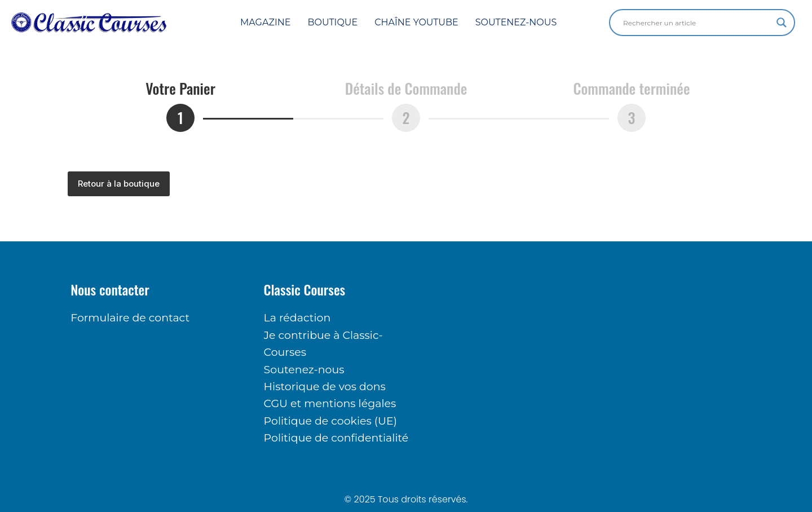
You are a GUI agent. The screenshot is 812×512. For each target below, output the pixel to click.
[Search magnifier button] (782, 23)
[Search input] (697, 23)
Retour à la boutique (119, 184)
